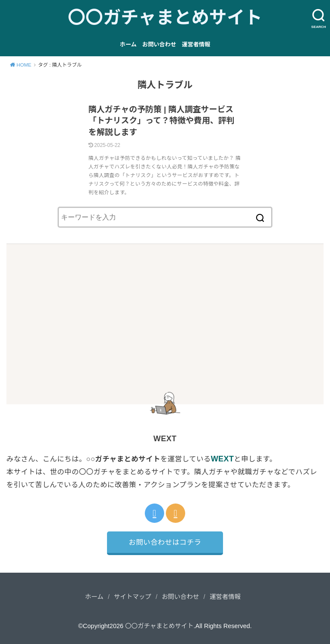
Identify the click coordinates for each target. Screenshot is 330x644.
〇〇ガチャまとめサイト (165, 18)
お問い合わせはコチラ (165, 542)
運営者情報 (196, 44)
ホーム (128, 44)
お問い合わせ (159, 44)
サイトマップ (133, 597)
